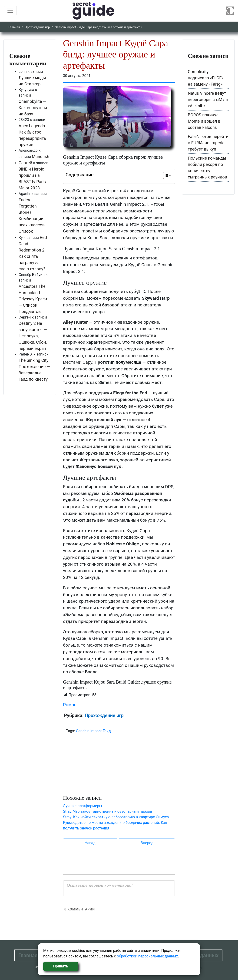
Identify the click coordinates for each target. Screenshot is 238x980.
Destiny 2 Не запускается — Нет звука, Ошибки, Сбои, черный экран (33, 336)
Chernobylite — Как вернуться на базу (33, 108)
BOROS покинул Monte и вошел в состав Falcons (204, 121)
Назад (90, 843)
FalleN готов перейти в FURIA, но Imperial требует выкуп (208, 143)
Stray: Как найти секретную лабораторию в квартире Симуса (116, 817)
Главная (14, 27)
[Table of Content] (167, 175)
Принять (61, 966)
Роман (70, 705)
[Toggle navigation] (10, 11)
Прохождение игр (37, 27)
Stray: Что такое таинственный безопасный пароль (108, 811)
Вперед (147, 843)
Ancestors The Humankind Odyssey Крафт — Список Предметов (33, 299)
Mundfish (41, 156)
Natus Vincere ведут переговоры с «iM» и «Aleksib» (208, 99)
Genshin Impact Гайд (93, 731)
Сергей (25, 163)
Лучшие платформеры (83, 806)
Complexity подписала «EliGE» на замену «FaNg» (206, 78)
